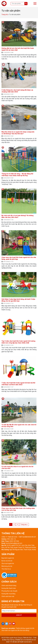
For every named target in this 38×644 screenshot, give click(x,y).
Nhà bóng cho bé (7, 566)
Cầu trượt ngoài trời (8, 563)
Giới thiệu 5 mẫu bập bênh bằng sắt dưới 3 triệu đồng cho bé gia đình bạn (18, 300)
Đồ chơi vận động (23, 630)
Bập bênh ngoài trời (8, 558)
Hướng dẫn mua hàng (8, 594)
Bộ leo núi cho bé (7, 561)
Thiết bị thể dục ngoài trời (24, 628)
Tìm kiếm (26, 4)
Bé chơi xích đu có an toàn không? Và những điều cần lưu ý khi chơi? (17, 216)
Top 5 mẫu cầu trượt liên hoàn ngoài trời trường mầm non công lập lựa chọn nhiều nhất (18, 342)
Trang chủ (5, 14)
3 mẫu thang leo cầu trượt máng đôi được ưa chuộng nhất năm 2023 (17, 91)
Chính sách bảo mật (8, 596)
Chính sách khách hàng (9, 586)
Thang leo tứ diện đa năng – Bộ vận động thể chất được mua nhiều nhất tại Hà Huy (17, 175)
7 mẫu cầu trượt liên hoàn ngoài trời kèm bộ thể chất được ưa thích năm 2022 (18, 384)
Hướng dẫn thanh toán (9, 588)
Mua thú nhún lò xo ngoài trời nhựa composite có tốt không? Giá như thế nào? (18, 133)
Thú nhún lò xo (6, 569)
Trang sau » (24, 524)
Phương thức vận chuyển (9, 591)
